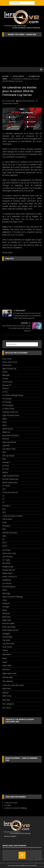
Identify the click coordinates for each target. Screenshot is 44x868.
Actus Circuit (19, 76)
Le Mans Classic (8, 409)
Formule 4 (6, 462)
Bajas (5, 658)
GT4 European (8, 405)
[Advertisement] (22, 285)
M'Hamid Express (9, 587)
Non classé (7, 708)
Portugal (6, 607)
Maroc (5, 590)
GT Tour (6, 469)
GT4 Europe (7, 402)
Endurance (6, 526)
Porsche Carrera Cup (10, 479)
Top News (6, 640)
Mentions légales (9, 836)
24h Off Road (7, 557)
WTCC (5, 543)
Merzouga (6, 593)
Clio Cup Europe (8, 456)
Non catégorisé (8, 704)
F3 (3, 499)
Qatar (5, 610)
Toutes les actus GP (10, 492)
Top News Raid (8, 644)
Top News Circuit (9, 449)
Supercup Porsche (9, 442)
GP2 (4, 509)
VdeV (4, 536)
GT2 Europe (7, 399)
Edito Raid (6, 700)
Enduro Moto (7, 573)
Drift (4, 459)
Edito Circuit (7, 696)
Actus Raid (6, 550)
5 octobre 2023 (10, 101)
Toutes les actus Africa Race (13, 685)
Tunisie (5, 650)
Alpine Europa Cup (9, 369)
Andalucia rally (8, 567)
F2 (3, 496)
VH (3, 539)
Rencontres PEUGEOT (11, 435)
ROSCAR (6, 439)
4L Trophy (6, 560)
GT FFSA (6, 466)
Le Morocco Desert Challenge (15, 808)
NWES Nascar (8, 429)
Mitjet (5, 419)
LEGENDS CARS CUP (10, 412)
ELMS (5, 522)
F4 (3, 502)
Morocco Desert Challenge (13, 597)
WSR (4, 452)
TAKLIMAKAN (8, 681)
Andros (5, 372)
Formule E (6, 506)
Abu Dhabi (6, 563)
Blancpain (6, 375)
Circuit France (8, 382)
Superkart (6, 445)
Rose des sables (9, 623)
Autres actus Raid (9, 553)
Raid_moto (6, 617)
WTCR (5, 546)
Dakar (5, 662)
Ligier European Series (11, 415)
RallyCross (6, 432)
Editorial (5, 693)
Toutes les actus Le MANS (12, 516)
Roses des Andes (9, 627)
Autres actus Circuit (10, 362)
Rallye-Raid (7, 620)
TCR (4, 489)
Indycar (5, 472)
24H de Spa (7, 365)
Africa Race (7, 688)
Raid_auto (6, 613)
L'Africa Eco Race (11, 803)
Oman (5, 600)
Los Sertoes (7, 583)
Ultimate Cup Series (10, 533)
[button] (41, 69)
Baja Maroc (7, 654)
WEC (4, 529)
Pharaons (6, 603)
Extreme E (6, 669)
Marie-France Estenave (26, 101)
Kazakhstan (7, 580)
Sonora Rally (7, 637)
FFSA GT (6, 389)
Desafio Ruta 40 (9, 570)
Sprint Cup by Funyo (10, 482)
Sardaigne (6, 634)
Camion (5, 379)
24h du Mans (7, 519)
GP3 (4, 512)
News (5, 422)
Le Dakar (8, 805)
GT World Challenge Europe (13, 395)
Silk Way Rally (7, 677)
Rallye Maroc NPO (9, 673)
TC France (6, 486)
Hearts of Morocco (10, 577)
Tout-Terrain (7, 647)
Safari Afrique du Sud (10, 630)
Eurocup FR (7, 385)
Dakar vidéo (7, 665)
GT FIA (5, 392)
